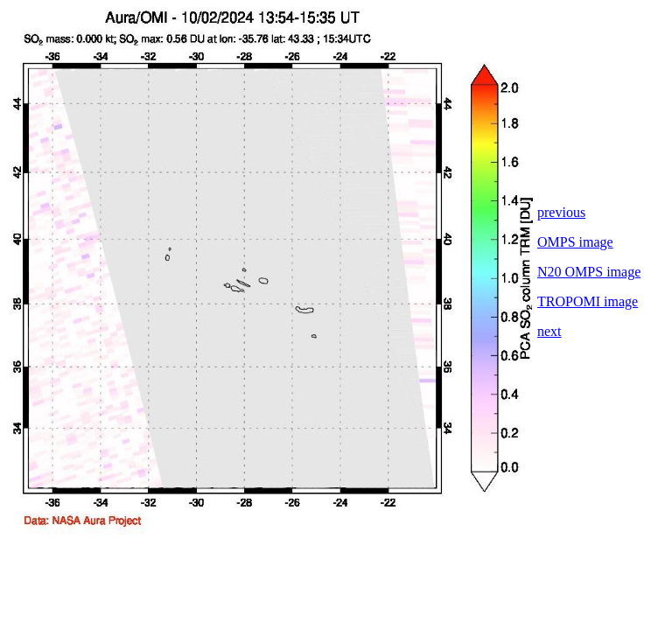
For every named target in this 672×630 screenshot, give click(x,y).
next (549, 331)
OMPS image (575, 242)
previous (561, 212)
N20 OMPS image (589, 272)
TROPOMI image (588, 301)
